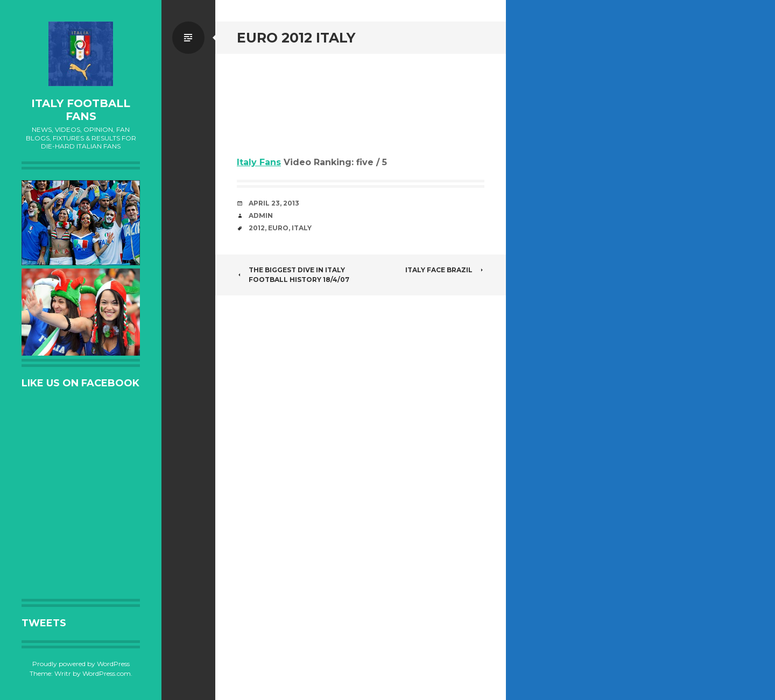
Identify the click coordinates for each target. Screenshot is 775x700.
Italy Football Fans (81, 110)
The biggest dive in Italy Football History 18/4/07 (293, 275)
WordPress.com (107, 673)
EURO (278, 228)
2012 (257, 228)
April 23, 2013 (274, 203)
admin (261, 215)
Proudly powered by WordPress (81, 664)
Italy (302, 228)
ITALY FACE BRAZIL (445, 270)
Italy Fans (259, 162)
